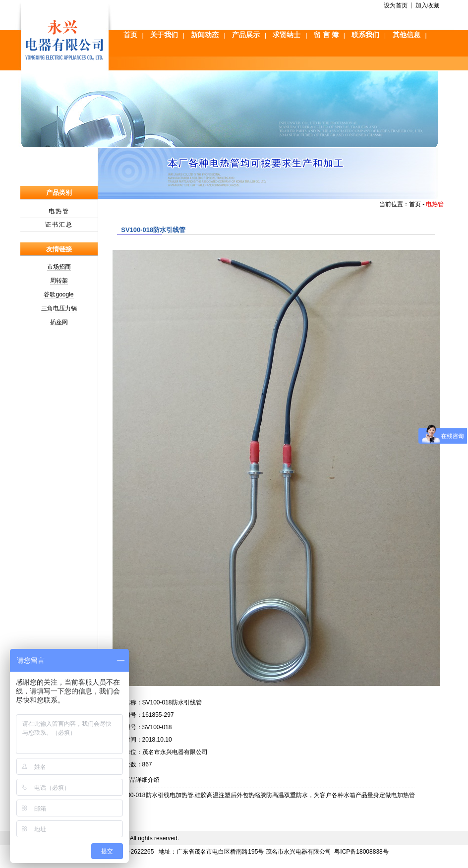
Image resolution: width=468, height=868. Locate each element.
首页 (130, 35)
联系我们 (365, 35)
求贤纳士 (287, 35)
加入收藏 (427, 5)
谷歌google (58, 294)
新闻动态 (205, 35)
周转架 (59, 281)
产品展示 (246, 35)
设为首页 (396, 5)
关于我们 (164, 35)
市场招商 (59, 267)
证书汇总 (59, 225)
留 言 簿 (326, 35)
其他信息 (407, 35)
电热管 (59, 211)
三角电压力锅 (59, 308)
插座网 (59, 322)
